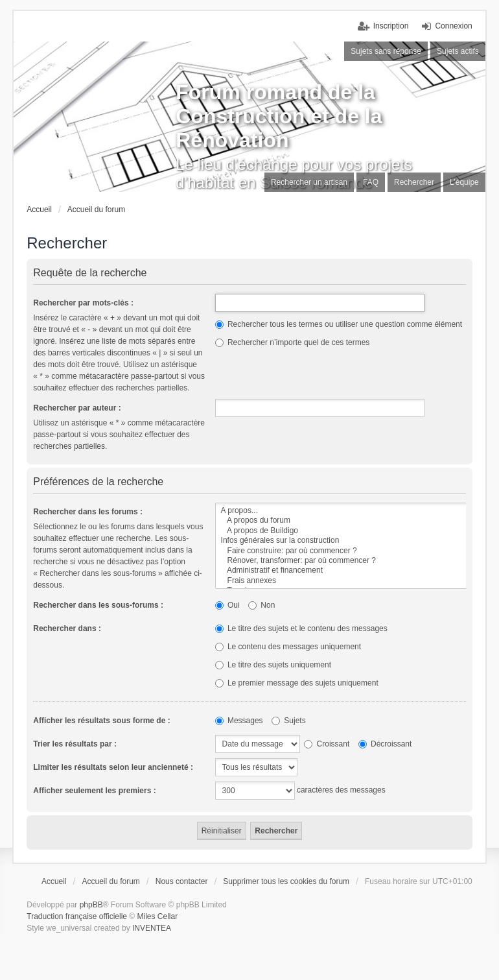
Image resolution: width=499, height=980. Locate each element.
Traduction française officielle (77, 916)
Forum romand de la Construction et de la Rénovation (279, 116)
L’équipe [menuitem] (464, 182)
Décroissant (385, 744)
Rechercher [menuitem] (414, 182)
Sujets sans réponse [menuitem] (386, 51)
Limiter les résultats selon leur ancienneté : (113, 767)
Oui (227, 605)
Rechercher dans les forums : (88, 512)
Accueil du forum (96, 209)
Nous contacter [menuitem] (182, 881)
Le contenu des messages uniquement (288, 647)
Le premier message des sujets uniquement (297, 683)
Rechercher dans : (67, 628)
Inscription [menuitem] (391, 26)
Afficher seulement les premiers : (94, 791)
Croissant (327, 744)
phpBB (91, 905)
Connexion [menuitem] (453, 26)
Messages (239, 721)
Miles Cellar (158, 916)
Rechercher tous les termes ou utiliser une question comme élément (339, 324)
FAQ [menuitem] (371, 182)
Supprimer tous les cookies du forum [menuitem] (286, 881)
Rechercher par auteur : (77, 408)
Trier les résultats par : (75, 744)
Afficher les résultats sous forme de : (101, 721)
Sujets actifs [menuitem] (458, 51)
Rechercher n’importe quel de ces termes (293, 342)
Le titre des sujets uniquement (273, 665)
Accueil (39, 209)
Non (261, 605)
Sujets (289, 721)
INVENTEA (152, 928)
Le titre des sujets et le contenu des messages (301, 628)
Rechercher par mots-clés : (83, 303)
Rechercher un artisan (309, 182)
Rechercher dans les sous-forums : (98, 605)
